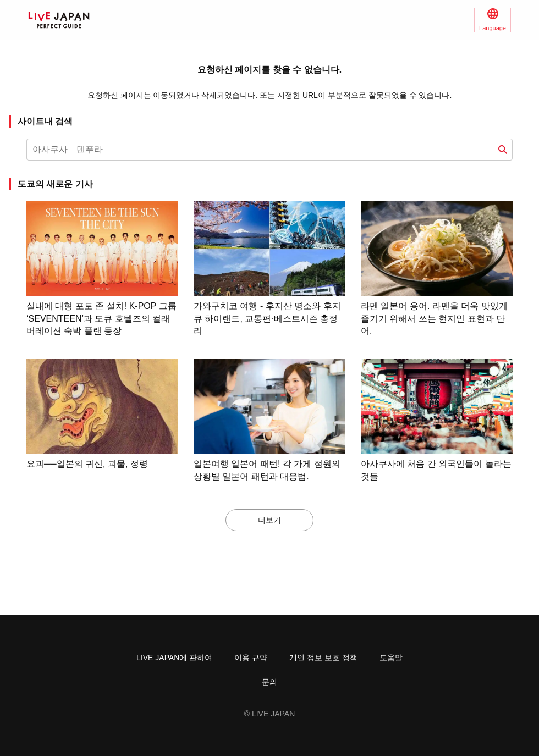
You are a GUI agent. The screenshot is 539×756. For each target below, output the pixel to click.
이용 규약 (251, 658)
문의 (269, 682)
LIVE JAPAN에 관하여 (174, 658)
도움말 (391, 658)
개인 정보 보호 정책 (323, 658)
